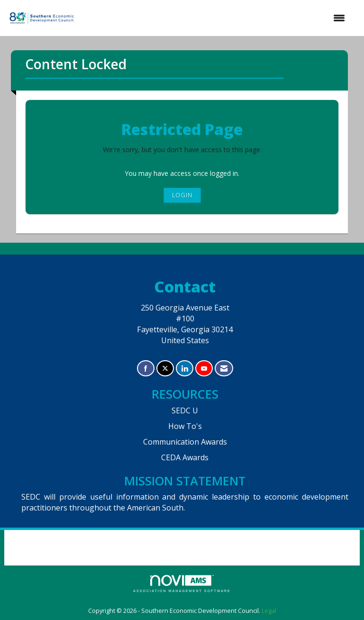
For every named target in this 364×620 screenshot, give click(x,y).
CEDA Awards (185, 457)
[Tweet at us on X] (165, 369)
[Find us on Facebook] (146, 369)
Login (182, 195)
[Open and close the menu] (215, 18)
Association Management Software (182, 584)
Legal (269, 611)
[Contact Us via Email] (224, 369)
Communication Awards (185, 442)
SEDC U (185, 410)
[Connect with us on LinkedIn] (185, 369)
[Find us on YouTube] (204, 369)
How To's (185, 426)
